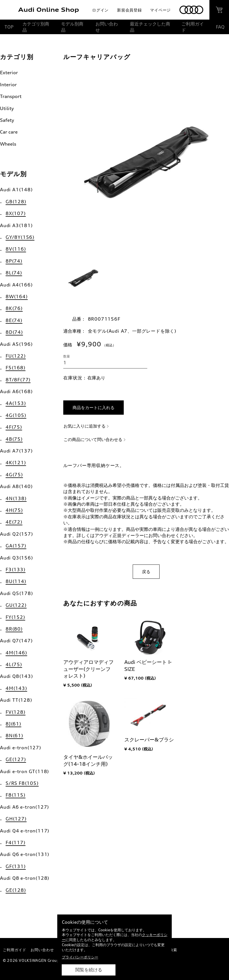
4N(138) (16, 498)
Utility (7, 108)
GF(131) (16, 866)
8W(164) (17, 297)
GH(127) (16, 819)
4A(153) (16, 403)
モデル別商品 (72, 27)
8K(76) (14, 308)
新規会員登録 (129, 10)
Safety (7, 120)
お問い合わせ (107, 27)
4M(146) (16, 653)
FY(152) (15, 617)
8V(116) (16, 249)
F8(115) (16, 795)
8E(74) (14, 320)
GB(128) (16, 202)
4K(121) (16, 463)
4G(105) (16, 415)
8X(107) (16, 213)
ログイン (100, 10)
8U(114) (16, 581)
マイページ (160, 10)
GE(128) (16, 890)
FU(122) (16, 356)
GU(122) (16, 605)
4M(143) (16, 688)
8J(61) (13, 724)
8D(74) (14, 332)
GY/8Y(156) (20, 237)
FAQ (220, 27)
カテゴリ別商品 (36, 27)
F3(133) (16, 570)
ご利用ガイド (193, 27)
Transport (11, 96)
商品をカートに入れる (94, 408)
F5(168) (16, 368)
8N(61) (14, 736)
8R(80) (14, 629)
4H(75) (14, 510)
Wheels (8, 144)
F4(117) (16, 843)
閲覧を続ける (89, 970)
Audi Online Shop (49, 10)
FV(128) (16, 712)
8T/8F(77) (18, 380)
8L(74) (14, 273)
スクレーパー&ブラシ (149, 740)
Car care (9, 132)
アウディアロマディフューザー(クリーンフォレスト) (88, 669)
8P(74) (14, 261)
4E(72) (14, 522)
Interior (8, 85)
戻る (146, 572)
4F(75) (14, 427)
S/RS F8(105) (22, 783)
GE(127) (16, 759)
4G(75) (14, 475)
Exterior (9, 73)
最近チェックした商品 (150, 27)
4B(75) (14, 439)
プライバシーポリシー (80, 957)
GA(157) (16, 546)
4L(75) (14, 664)
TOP (9, 27)
